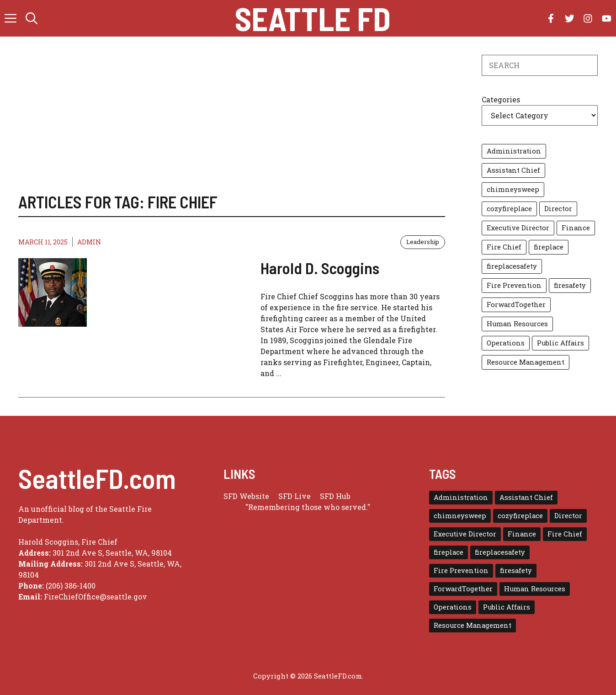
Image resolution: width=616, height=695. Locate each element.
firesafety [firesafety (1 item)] (570, 285)
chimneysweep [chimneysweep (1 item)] (513, 189)
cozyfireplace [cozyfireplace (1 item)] (509, 209)
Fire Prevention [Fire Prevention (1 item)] (514, 285)
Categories (501, 99)
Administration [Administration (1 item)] (514, 151)
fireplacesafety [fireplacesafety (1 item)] (512, 266)
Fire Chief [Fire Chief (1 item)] (504, 247)
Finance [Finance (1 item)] (576, 228)
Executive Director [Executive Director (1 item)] (518, 228)
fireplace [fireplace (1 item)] (549, 247)
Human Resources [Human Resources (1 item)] (517, 324)
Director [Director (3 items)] (558, 209)
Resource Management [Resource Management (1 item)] (526, 362)
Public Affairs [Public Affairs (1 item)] (560, 343)
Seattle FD (313, 18)
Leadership (423, 242)
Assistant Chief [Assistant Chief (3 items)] (513, 170)
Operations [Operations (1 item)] (506, 343)
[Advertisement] (232, 123)
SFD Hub (335, 496)
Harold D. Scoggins (320, 268)
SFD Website (246, 496)
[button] (32, 18)
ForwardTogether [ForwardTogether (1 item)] (516, 305)
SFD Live (295, 496)
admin (89, 242)
